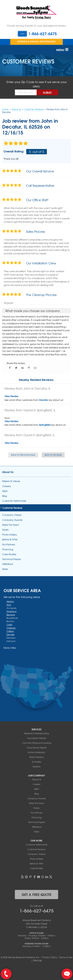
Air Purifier (37, 762)
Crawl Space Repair (36, 748)
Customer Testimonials (14, 501)
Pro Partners (9, 544)
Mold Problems (36, 757)
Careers (6, 486)
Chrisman (11, 628)
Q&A (5, 491)
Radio (5, 530)
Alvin (9, 605)
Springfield (45, 425)
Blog (5, 496)
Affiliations (8, 564)
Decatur (43, 400)
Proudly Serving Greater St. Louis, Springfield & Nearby (36, 26)
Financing (8, 549)
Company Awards (12, 520)
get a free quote (37, 894)
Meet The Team (11, 525)
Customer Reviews (12, 508)
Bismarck (11, 615)
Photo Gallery (10, 535)
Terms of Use (66, 957)
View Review (11, 396)
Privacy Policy (50, 957)
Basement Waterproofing (36, 733)
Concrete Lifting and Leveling (37, 743)
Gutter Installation (36, 752)
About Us (8, 472)
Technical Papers (11, 559)
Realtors (36, 767)
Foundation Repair (37, 738)
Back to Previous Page (23, 455)
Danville (10, 634)
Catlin (9, 625)
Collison (10, 631)
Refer (5, 569)
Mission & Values (11, 481)
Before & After (10, 539)
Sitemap (38, 960)
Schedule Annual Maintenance (36, 41)
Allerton (10, 601)
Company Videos (12, 515)
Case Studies (9, 554)
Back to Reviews (53, 455)
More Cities (10, 648)
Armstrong (11, 611)
